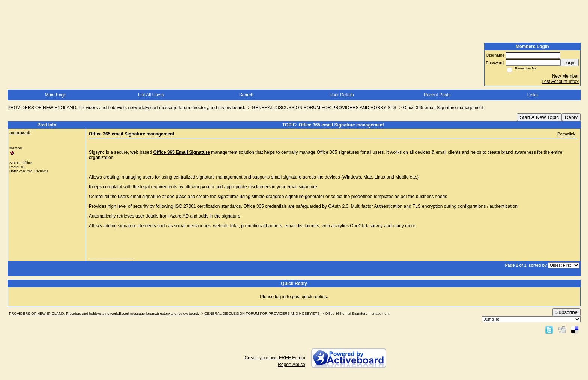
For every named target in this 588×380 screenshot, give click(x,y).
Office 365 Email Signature (181, 152)
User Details (341, 95)
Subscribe (566, 312)
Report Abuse (292, 365)
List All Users (151, 95)
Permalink (566, 134)
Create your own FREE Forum (275, 358)
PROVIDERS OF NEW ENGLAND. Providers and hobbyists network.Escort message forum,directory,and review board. (126, 108)
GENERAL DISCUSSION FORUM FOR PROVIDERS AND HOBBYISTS (324, 108)
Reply (571, 117)
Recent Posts (437, 95)
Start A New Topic (539, 117)
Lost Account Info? (560, 81)
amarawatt (20, 133)
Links (532, 95)
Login (569, 62)
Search (246, 95)
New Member (565, 76)
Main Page (55, 95)
